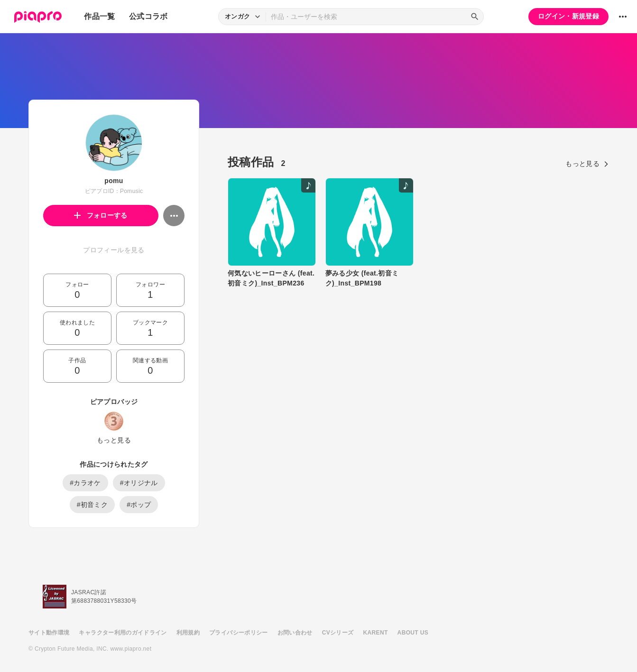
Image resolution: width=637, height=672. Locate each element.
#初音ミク (92, 505)
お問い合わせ (295, 633)
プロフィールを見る (114, 250)
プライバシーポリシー (239, 633)
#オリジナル (139, 483)
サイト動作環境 (49, 633)
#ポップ (139, 505)
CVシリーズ (338, 633)
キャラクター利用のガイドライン (123, 633)
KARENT (376, 633)
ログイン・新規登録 (568, 16)
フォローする (101, 215)
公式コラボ (148, 16)
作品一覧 (99, 16)
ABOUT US (413, 633)
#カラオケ (85, 483)
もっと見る (114, 440)
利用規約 (188, 633)
